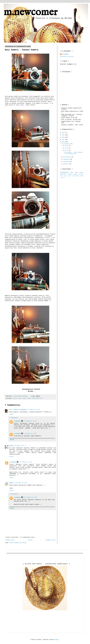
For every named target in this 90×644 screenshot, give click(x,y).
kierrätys (63, 174)
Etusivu (30, 540)
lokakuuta (66, 159)
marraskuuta (67, 157)
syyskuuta (66, 162)
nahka (24, 398)
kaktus (81, 173)
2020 (63, 133)
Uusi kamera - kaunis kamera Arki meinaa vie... (73, 153)
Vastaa (11, 414)
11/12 (66, 148)
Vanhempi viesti (51, 540)
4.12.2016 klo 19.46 (30, 421)
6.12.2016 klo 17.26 (25, 462)
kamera (15, 398)
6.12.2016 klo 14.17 (20, 446)
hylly (61, 176)
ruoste (70, 174)
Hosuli (11, 483)
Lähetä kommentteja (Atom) (18, 543)
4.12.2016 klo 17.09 (33, 410)
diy (72, 173)
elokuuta (66, 164)
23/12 (66, 146)
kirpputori (63, 178)
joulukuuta (67, 144)
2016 (63, 142)
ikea (76, 173)
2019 (63, 135)
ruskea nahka (35, 398)
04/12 (66, 150)
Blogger (56, 640)
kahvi (69, 176)
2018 (63, 137)
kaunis (20, 398)
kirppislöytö (76, 176)
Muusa (11, 446)
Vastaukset (14, 418)
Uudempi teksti (10, 540)
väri (41, 398)
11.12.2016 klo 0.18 (20, 483)
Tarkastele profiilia (67, 57)
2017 (63, 140)
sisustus (64, 172)
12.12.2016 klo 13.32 (30, 497)
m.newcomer (31, 12)
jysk (65, 176)
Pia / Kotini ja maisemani (18, 410)
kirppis (81, 174)
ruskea (29, 398)
